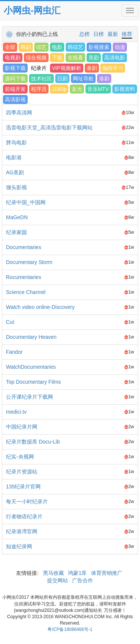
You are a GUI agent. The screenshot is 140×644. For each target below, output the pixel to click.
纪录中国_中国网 (26, 202)
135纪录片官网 (23, 487)
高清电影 (115, 58)
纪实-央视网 (20, 457)
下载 (57, 58)
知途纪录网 (19, 546)
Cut (10, 322)
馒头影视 (16, 187)
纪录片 (39, 68)
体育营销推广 (107, 573)
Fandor (14, 352)
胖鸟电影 (16, 142)
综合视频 (36, 58)
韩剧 (26, 47)
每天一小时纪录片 (27, 502)
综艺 (41, 47)
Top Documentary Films (33, 382)
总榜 (84, 34)
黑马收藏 (53, 573)
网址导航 (83, 79)
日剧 (62, 79)
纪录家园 (16, 232)
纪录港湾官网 (22, 531)
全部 (10, 47)
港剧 (104, 79)
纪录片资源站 (22, 472)
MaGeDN (17, 217)
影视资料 (125, 89)
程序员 (39, 89)
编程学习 (113, 68)
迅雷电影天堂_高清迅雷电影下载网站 (49, 128)
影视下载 (15, 68)
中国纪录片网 (22, 427)
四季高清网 (19, 113)
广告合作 (82, 580)
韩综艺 (75, 47)
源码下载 (15, 79)
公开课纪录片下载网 (29, 397)
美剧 (94, 58)
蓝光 (77, 89)
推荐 (127, 34)
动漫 (120, 47)
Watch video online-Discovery (40, 307)
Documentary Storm (29, 262)
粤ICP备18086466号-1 (70, 629)
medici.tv (16, 412)
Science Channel (26, 292)
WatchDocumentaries (31, 367)
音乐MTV (98, 89)
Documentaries (24, 247)
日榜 (99, 34)
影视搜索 (99, 47)
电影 (57, 47)
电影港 (14, 157)
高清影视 (15, 99)
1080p (59, 89)
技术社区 (41, 79)
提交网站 (58, 580)
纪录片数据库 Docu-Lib (33, 442)
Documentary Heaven (31, 337)
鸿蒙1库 (78, 573)
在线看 (75, 58)
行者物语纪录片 (24, 516)
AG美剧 (15, 172)
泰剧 (92, 68)
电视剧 (13, 58)
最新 (113, 34)
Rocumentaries (24, 277)
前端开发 (15, 89)
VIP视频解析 (67, 68)
